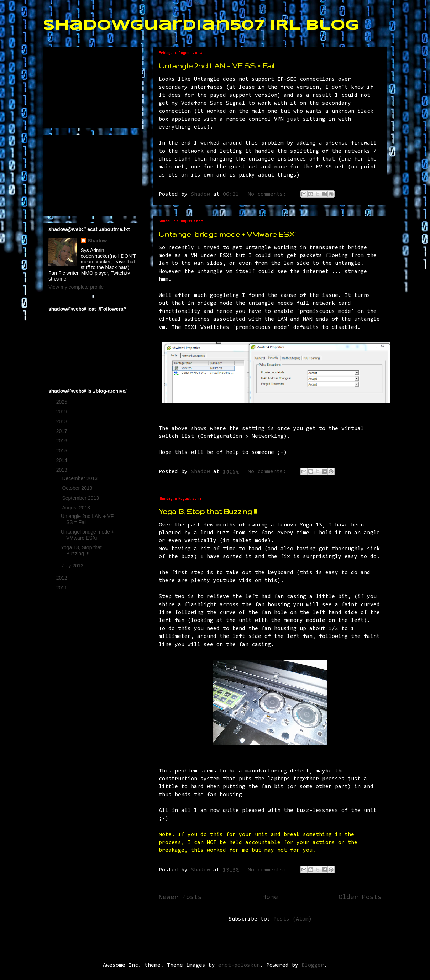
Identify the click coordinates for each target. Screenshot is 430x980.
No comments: (269, 194)
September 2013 (81, 498)
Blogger (313, 965)
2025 (62, 402)
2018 (62, 421)
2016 (62, 441)
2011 (62, 588)
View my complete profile (76, 287)
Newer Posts (180, 898)
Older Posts (360, 898)
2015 (62, 451)
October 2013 (78, 488)
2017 (62, 431)
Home (270, 898)
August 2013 (77, 508)
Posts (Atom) (293, 919)
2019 (62, 412)
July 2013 (73, 566)
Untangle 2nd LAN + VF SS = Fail (217, 66)
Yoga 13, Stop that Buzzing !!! (208, 512)
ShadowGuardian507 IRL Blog (201, 26)
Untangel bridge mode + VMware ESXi (227, 234)
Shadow (98, 241)
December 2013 (80, 478)
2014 (62, 460)
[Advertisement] (84, 86)
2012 (62, 578)
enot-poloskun (239, 965)
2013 (62, 470)
